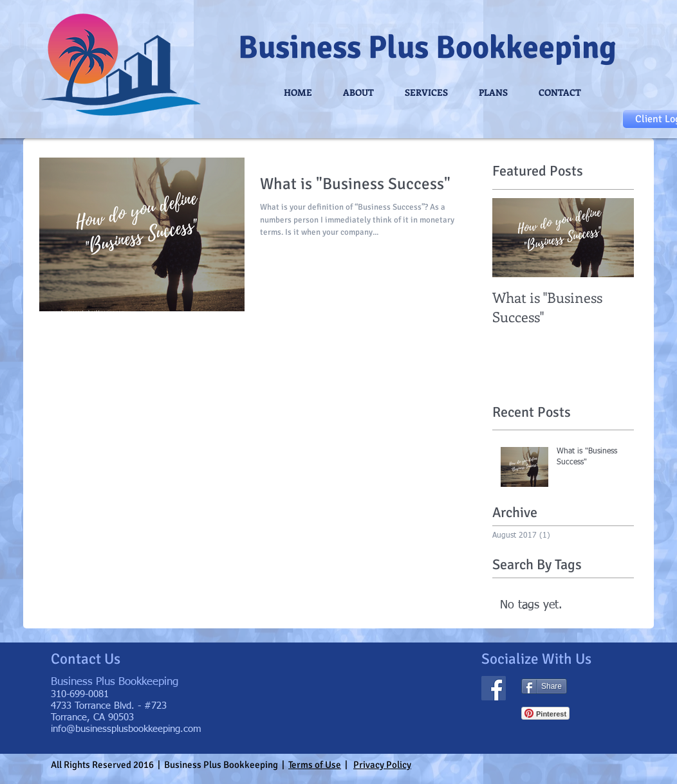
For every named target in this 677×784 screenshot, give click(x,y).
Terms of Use (315, 765)
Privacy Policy (382, 765)
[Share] (544, 686)
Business (300, 48)
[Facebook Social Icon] (494, 688)
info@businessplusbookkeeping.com (126, 729)
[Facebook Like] (605, 687)
